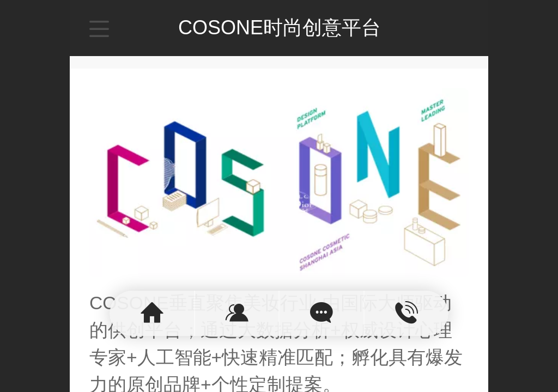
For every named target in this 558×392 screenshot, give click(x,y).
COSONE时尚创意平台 (280, 27)
